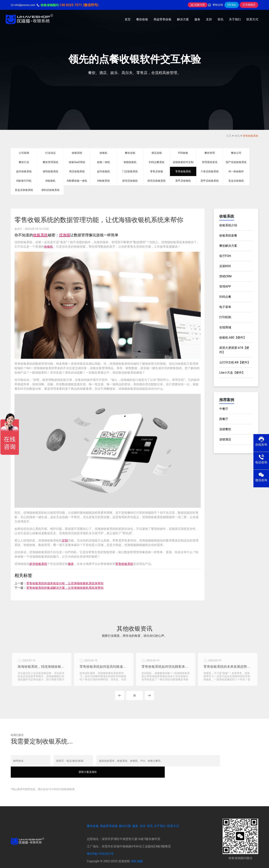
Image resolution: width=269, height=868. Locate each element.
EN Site (232, 5)
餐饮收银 (142, 19)
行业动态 (50, 153)
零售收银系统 (250, 136)
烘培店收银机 (130, 181)
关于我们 (235, 19)
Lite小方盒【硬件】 (232, 373)
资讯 (220, 19)
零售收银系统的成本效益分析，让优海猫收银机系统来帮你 (65, 583)
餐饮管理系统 (50, 162)
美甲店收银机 (183, 181)
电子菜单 (225, 307)
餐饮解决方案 (228, 246)
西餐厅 (224, 419)
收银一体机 (104, 162)
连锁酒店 (225, 439)
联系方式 (252, 19)
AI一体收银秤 (236, 171)
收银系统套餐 (228, 236)
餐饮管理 (210, 153)
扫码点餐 (225, 297)
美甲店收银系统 (210, 181)
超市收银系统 (24, 171)
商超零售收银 (163, 19)
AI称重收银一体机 (77, 181)
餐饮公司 (236, 153)
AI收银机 (51, 181)
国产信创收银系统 (236, 162)
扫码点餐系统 (157, 162)
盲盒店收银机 (236, 181)
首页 (128, 19)
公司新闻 (24, 153)
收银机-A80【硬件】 (233, 338)
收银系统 (77, 153)
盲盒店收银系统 (24, 190)
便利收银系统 (50, 171)
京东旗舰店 (249, 5)
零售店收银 (157, 171)
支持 (209, 19)
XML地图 (137, 853)
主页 (229, 136)
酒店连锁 (157, 153)
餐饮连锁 (130, 153)
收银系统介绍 (228, 225)
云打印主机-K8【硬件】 (235, 362)
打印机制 (225, 317)
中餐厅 (224, 409)
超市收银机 (104, 171)
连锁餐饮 (225, 429)
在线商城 (225, 327)
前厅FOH (225, 256)
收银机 (104, 153)
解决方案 (183, 19)
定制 (65, 540)
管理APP (225, 287)
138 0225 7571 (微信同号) (79, 5)
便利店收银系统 (50, 190)
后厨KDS (225, 266)
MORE (134, 699)
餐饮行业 (24, 162)
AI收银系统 (104, 181)
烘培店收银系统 (157, 181)
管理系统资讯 (210, 162)
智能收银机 (130, 162)
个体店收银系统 (210, 171)
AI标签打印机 (24, 181)
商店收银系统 (77, 171)
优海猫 (65, 235)
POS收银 (183, 153)
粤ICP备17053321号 (100, 846)
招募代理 (197, 5)
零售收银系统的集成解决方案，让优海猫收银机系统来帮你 (65, 588)
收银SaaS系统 (77, 162)
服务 (197, 19)
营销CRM (225, 276)
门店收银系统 (130, 171)
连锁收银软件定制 (183, 162)
